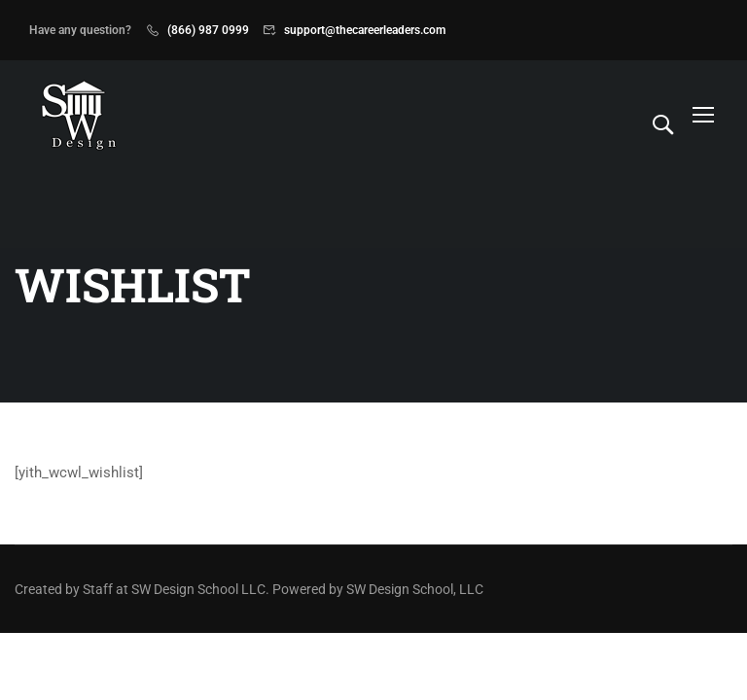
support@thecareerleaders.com (365, 30)
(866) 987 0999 (208, 30)
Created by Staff (64, 589)
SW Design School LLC (198, 589)
